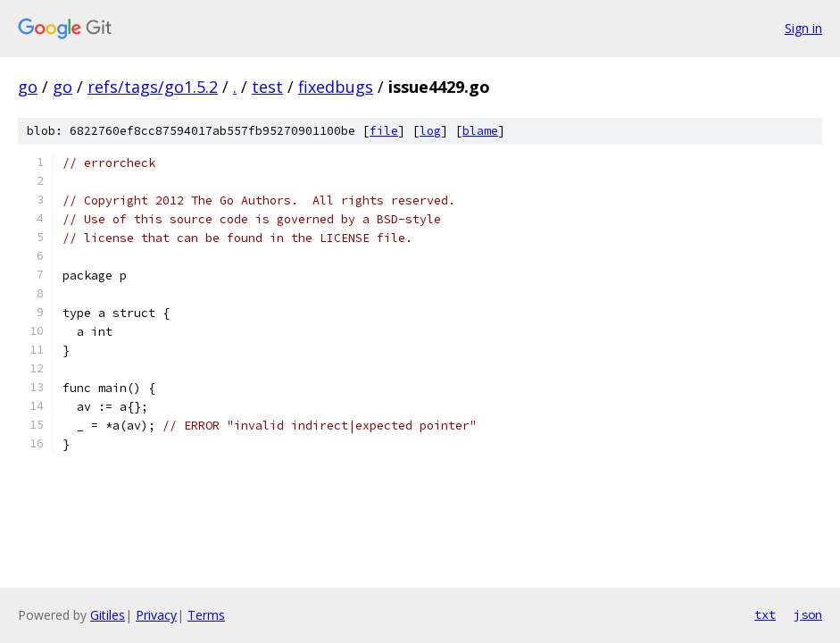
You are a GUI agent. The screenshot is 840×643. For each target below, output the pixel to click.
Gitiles (108, 615)
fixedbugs (336, 87)
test (267, 87)
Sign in (803, 28)
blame (480, 131)
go (28, 87)
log (430, 131)
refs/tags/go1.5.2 (153, 87)
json (808, 614)
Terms (206, 615)
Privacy (156, 615)
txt (765, 614)
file (384, 131)
